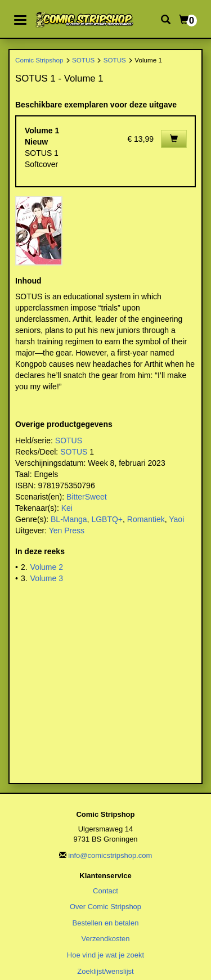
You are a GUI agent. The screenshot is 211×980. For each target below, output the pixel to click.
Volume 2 (47, 567)
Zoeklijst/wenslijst (105, 971)
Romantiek (146, 519)
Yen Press (67, 531)
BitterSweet (87, 497)
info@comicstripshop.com (110, 855)
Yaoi (176, 519)
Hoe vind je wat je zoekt (105, 955)
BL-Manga (69, 519)
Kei (67, 508)
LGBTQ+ (107, 519)
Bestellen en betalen (106, 923)
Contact (105, 891)
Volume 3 (47, 578)
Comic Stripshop (39, 60)
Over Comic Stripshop (105, 907)
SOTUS (83, 60)
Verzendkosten (105, 939)
